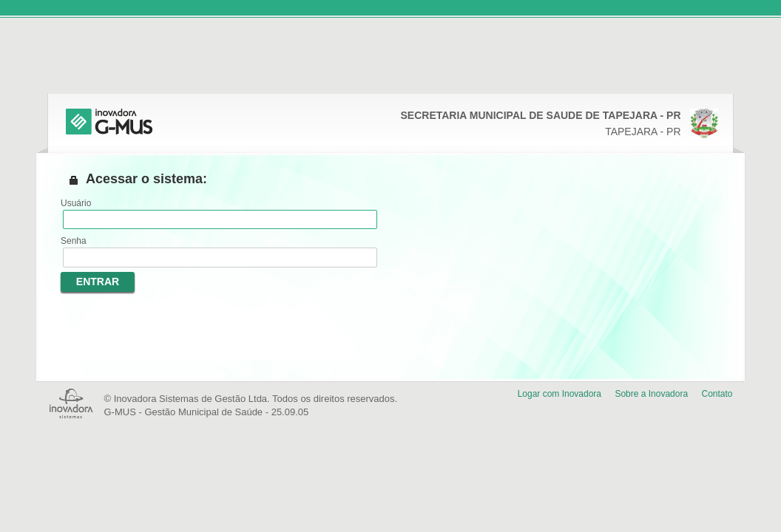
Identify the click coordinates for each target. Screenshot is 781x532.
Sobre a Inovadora (651, 394)
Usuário (76, 203)
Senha (74, 241)
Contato (717, 394)
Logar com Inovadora (559, 394)
